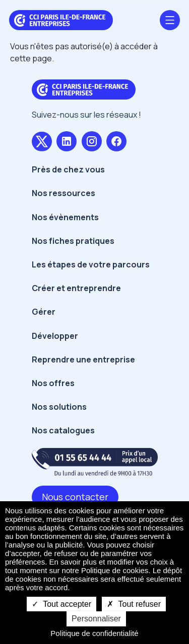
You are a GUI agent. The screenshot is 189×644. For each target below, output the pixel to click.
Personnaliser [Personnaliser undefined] (96, 619)
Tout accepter (61, 604)
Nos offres (53, 383)
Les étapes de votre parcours (91, 264)
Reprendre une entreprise (83, 359)
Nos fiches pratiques (73, 241)
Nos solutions (59, 407)
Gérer (44, 312)
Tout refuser (134, 604)
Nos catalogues (63, 430)
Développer (55, 336)
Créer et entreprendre (76, 288)
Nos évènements (65, 217)
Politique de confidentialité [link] (94, 633)
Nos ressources (64, 193)
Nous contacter (75, 497)
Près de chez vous (68, 169)
